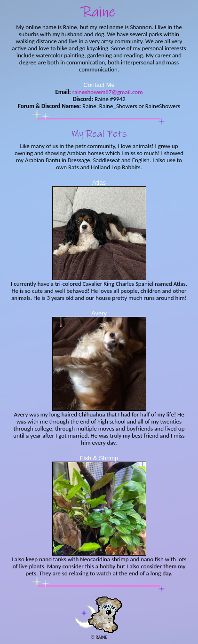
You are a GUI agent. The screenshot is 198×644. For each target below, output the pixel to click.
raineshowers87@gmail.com (107, 92)
